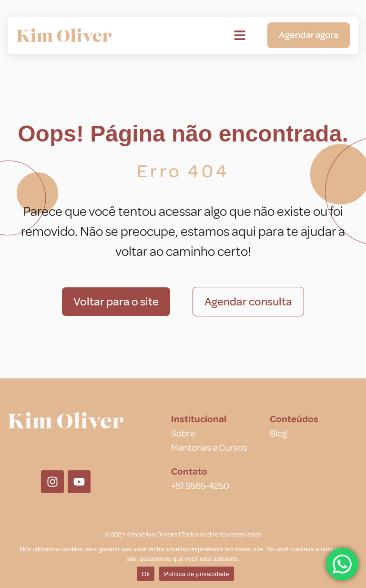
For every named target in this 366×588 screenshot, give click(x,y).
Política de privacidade (197, 574)
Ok (146, 574)
